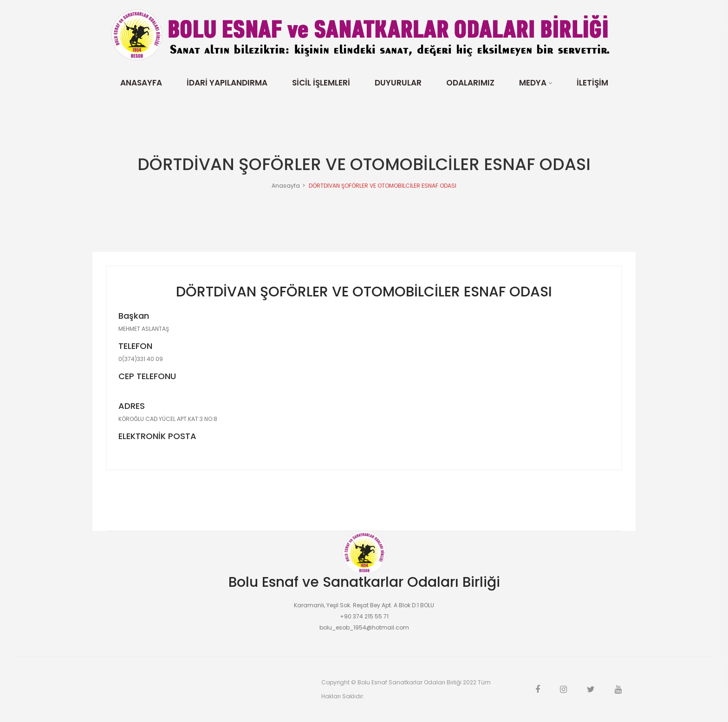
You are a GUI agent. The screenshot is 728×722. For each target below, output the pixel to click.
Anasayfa (141, 83)
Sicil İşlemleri (321, 83)
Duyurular (398, 83)
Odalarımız (470, 83)
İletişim (592, 83)
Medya (533, 83)
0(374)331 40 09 (141, 359)
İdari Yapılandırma (227, 83)
